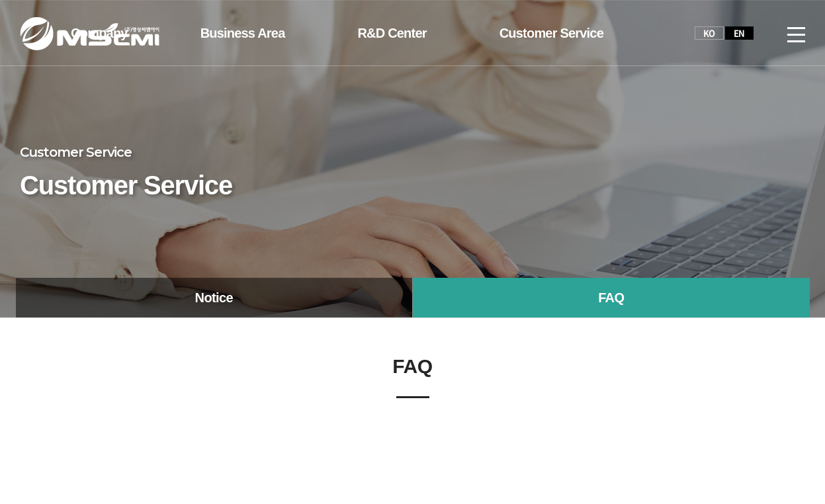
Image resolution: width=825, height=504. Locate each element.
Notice (214, 298)
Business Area (243, 33)
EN (739, 33)
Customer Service (551, 33)
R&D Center (392, 33)
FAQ (611, 298)
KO (709, 33)
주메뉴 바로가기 (0, 0)
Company (99, 33)
